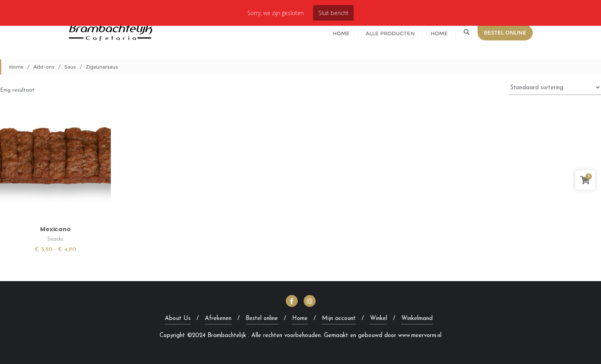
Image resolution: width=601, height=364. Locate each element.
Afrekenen (218, 319)
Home (16, 67)
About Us (178, 319)
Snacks (55, 239)
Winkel (379, 319)
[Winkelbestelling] (555, 87)
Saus (70, 67)
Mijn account (339, 319)
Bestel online (262, 319)
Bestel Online (505, 33)
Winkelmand (417, 319)
